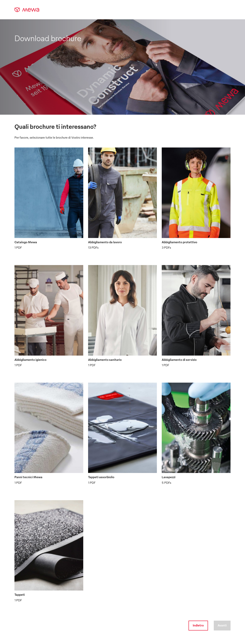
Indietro (198, 625)
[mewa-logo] (27, 10)
